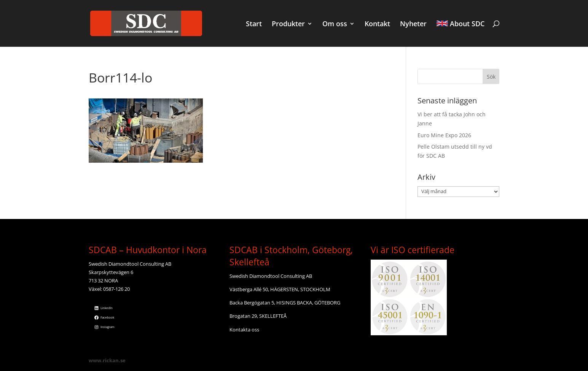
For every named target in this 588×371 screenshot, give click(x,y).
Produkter (288, 25)
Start (254, 25)
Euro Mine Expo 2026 (444, 135)
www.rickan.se (107, 360)
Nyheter (413, 25)
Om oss (335, 25)
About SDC (461, 24)
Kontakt (377, 25)
